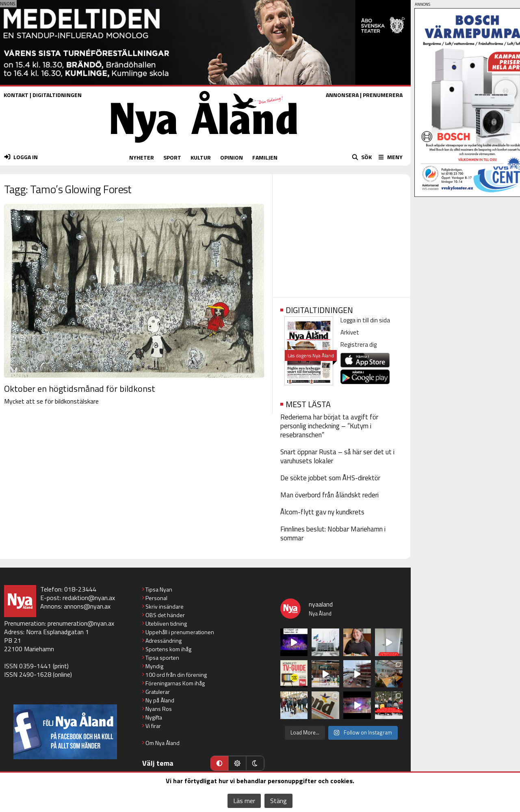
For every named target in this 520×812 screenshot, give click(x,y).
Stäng (278, 801)
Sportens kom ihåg (168, 649)
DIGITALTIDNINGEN (57, 95)
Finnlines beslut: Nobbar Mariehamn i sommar (333, 533)
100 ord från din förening (176, 675)
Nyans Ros (159, 709)
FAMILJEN (265, 157)
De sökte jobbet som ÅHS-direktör (330, 478)
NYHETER (142, 157)
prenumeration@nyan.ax (81, 623)
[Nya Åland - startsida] (204, 145)
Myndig (154, 666)
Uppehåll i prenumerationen (180, 632)
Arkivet (350, 332)
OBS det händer (165, 615)
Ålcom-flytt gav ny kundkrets (322, 512)
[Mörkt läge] (255, 763)
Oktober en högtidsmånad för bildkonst (80, 389)
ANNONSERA (342, 95)
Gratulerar (158, 692)
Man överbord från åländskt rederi (329, 495)
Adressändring (164, 640)
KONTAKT (16, 95)
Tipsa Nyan (159, 589)
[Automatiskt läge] (219, 763)
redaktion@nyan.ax (89, 598)
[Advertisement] (341, 233)
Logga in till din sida (365, 320)
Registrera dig (359, 344)
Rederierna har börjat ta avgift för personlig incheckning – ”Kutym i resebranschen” (329, 426)
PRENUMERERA (383, 95)
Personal (156, 598)
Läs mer (244, 801)
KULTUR (201, 157)
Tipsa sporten (162, 658)
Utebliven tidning (166, 623)
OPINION (232, 157)
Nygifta (154, 717)
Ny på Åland (160, 700)
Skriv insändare (165, 606)
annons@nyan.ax (87, 606)
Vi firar (153, 726)
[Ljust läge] (237, 763)
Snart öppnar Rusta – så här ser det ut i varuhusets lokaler (337, 456)
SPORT (172, 157)
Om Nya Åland (162, 743)
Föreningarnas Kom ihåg (175, 683)
